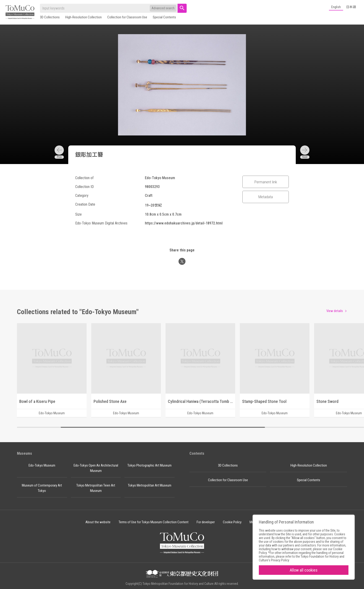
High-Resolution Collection (83, 17)
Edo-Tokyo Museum (42, 465)
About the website (98, 522)
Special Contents (164, 17)
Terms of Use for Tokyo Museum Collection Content (154, 522)
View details (335, 311)
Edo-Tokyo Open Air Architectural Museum (96, 468)
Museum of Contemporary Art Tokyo (42, 488)
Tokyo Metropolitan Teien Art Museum (96, 488)
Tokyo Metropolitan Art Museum (150, 485)
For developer (206, 522)
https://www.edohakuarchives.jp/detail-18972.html (184, 223)
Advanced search (163, 8)
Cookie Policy (232, 522)
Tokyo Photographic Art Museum (149, 465)
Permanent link (266, 182)
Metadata (266, 197)
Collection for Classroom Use (127, 17)
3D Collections (50, 17)
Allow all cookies (304, 570)
